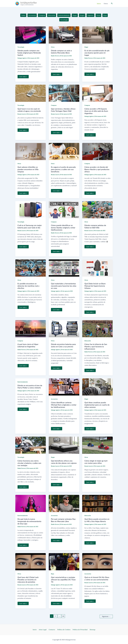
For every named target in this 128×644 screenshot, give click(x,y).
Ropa (52, 574)
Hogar (86, 47)
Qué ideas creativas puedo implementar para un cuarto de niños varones (97, 405)
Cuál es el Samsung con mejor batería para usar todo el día (30, 226)
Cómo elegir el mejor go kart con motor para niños (96, 462)
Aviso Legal (44, 629)
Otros (53, 47)
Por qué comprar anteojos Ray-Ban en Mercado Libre (64, 520)
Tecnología (21, 47)
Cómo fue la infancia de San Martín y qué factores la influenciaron (96, 346)
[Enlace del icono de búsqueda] (112, 4)
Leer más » (23, 77)
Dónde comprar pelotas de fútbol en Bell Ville (95, 226)
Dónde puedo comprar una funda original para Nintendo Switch (29, 53)
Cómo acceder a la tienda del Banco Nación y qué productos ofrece (97, 169)
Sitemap (91, 629)
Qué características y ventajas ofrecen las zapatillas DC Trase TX (63, 579)
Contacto (52, 629)
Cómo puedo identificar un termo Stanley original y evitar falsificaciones (63, 228)
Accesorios (54, 399)
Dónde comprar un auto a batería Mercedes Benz (61, 52)
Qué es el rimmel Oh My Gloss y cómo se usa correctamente (97, 578)
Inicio (36, 629)
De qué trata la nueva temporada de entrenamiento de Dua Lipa (29, 521)
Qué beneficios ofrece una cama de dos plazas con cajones (64, 462)
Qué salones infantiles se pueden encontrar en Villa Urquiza (28, 169)
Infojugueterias (29, 3)
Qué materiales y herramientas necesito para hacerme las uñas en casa (64, 286)
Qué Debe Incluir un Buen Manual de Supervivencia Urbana (95, 286)
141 (63, 616)
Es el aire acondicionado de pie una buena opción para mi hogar (97, 53)
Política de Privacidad (79, 629)
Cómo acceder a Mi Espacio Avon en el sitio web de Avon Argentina (96, 111)
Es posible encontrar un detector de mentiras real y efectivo (28, 286)
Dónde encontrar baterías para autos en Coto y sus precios (63, 345)
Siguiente (106, 616)
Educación (88, 341)
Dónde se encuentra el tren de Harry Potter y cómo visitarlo (30, 387)
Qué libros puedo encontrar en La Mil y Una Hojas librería (97, 520)
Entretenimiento (23, 382)
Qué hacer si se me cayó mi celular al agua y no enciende (29, 110)
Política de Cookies (63, 629)
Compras (54, 105)
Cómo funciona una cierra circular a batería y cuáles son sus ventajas (29, 463)
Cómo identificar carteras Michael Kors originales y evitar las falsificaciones (64, 405)
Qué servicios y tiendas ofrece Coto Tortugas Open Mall (63, 110)
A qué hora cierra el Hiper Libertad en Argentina (28, 345)
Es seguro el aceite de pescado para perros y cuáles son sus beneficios (63, 169)
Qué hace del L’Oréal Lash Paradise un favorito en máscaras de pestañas (28, 579)
